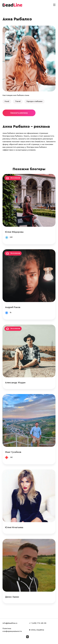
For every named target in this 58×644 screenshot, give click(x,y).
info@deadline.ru (10, 623)
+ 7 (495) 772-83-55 (38, 623)
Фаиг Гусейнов (13, 452)
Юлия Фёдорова (14, 232)
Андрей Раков (13, 307)
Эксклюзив (15, 178)
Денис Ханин (12, 597)
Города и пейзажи (34, 101)
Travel (18, 101)
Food (7, 101)
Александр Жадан (15, 383)
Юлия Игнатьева (14, 527)
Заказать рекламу (19, 113)
